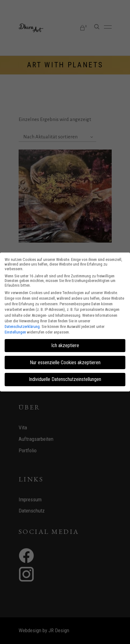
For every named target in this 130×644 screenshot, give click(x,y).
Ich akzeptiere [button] (65, 345)
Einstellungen (15, 332)
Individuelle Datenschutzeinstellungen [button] (65, 379)
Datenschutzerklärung (22, 326)
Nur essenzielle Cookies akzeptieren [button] (65, 362)
